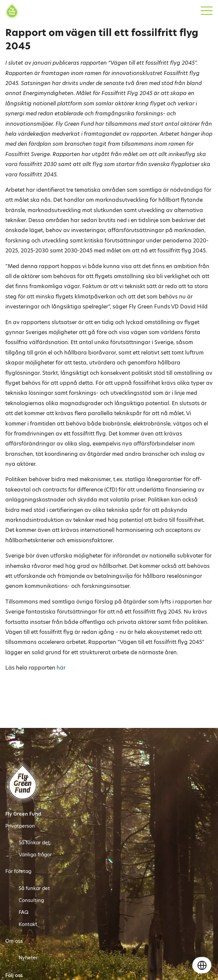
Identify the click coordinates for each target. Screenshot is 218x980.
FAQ (23, 912)
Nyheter (28, 958)
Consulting (31, 900)
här (61, 668)
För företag (18, 871)
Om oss (14, 941)
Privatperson (20, 826)
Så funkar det (34, 843)
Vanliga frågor (35, 855)
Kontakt (28, 924)
